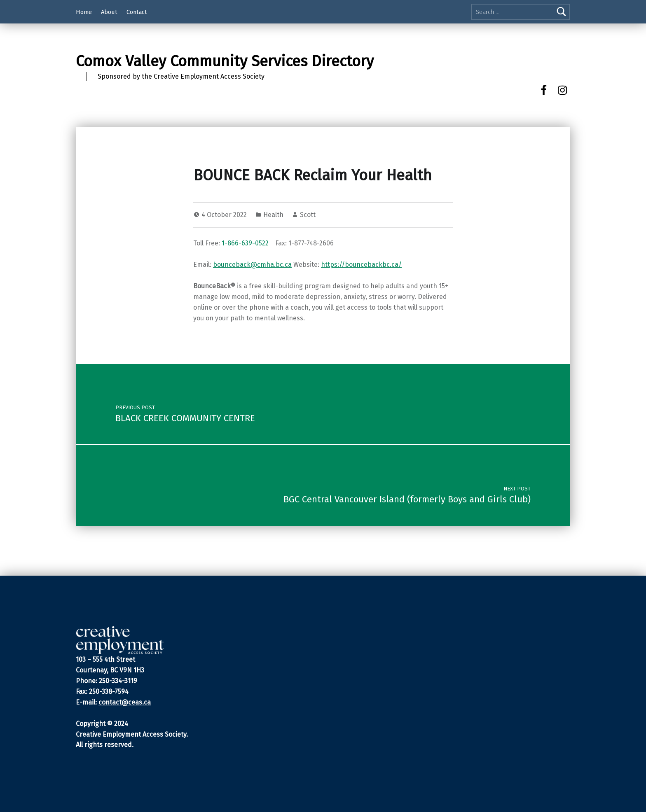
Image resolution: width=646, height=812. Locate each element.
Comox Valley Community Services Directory (225, 61)
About (109, 12)
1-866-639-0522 (245, 243)
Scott (308, 215)
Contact (137, 12)
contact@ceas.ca (125, 702)
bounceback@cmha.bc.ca (252, 265)
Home (84, 12)
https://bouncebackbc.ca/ (361, 265)
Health (273, 215)
